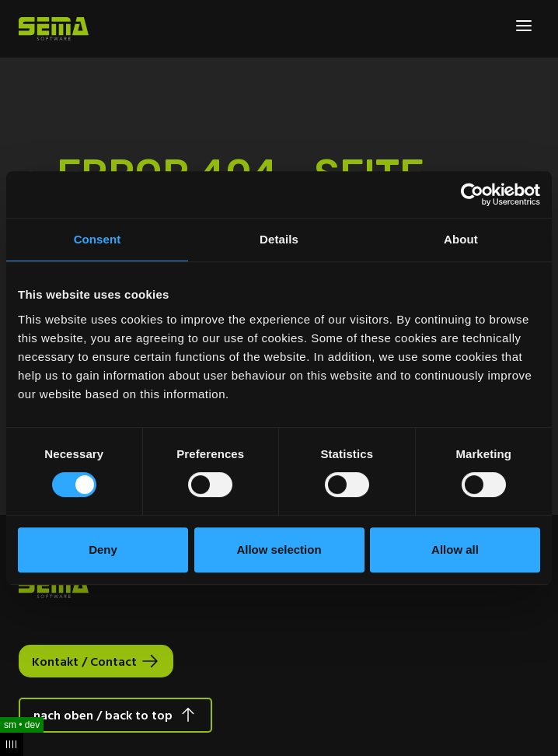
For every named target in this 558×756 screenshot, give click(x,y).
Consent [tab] (98, 239)
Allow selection (279, 549)
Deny (103, 549)
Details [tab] (279, 239)
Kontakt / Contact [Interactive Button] (84, 661)
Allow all (455, 549)
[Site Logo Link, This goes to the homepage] (54, 29)
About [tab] (461, 239)
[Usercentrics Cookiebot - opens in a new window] (472, 194)
